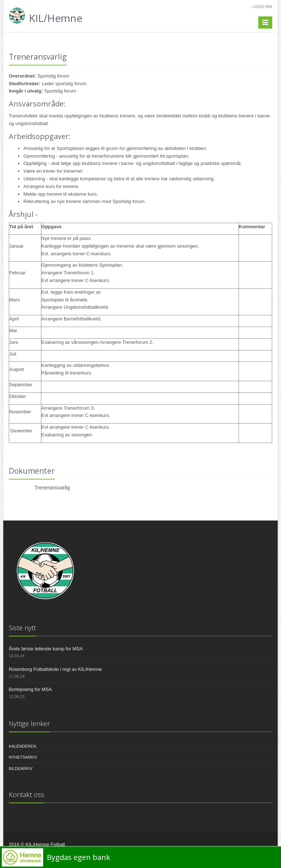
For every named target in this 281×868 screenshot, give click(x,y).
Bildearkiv (21, 769)
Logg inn (262, 7)
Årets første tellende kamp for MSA (46, 649)
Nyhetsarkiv (23, 757)
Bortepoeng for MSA (30, 689)
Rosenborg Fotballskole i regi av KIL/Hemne (55, 669)
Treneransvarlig (52, 488)
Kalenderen (23, 746)
